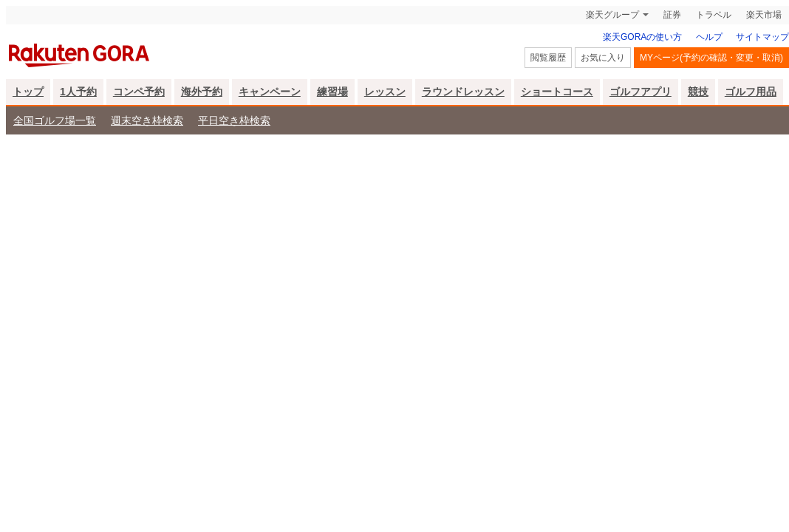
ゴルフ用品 (751, 92)
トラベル (714, 15)
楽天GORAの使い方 (642, 37)
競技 (698, 92)
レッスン (385, 92)
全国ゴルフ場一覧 (55, 120)
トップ (28, 92)
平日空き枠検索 (234, 120)
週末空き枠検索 (147, 120)
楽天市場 (764, 15)
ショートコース (557, 92)
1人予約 (78, 92)
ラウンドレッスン (463, 92)
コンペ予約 (139, 92)
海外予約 (202, 92)
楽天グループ (612, 15)
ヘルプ (709, 37)
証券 (672, 15)
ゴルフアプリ (641, 92)
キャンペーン (270, 92)
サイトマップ (762, 37)
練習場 (332, 92)
